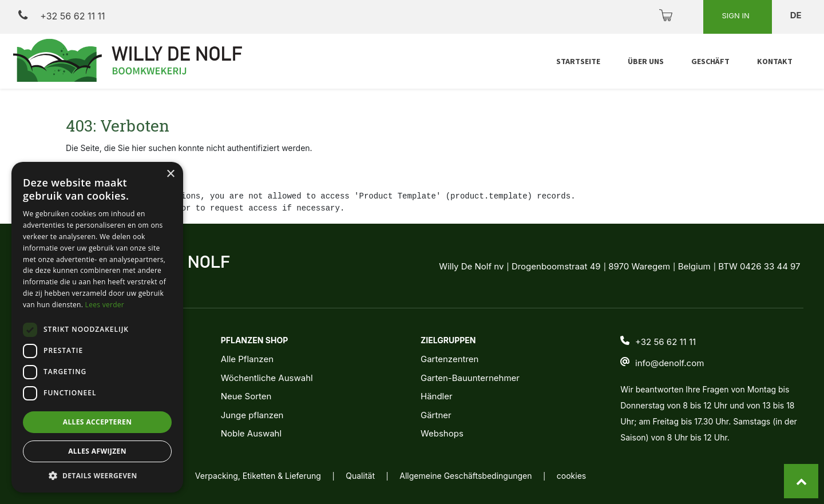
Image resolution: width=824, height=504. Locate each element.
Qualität (360, 476)
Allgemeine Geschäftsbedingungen (466, 476)
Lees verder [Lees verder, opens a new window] (105, 305)
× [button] (170, 174)
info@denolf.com (669, 363)
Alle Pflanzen (247, 359)
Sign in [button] (736, 15)
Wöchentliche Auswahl (267, 378)
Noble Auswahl (251, 433)
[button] (97, 475)
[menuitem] (578, 61)
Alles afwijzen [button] (97, 451)
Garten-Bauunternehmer (470, 378)
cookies (571, 476)
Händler (437, 396)
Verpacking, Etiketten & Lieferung (258, 476)
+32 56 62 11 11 (62, 16)
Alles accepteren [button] (98, 422)
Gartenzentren (449, 359)
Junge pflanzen (252, 415)
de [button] (797, 15)
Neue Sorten (246, 396)
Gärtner (436, 415)
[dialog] (97, 327)
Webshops (442, 433)
